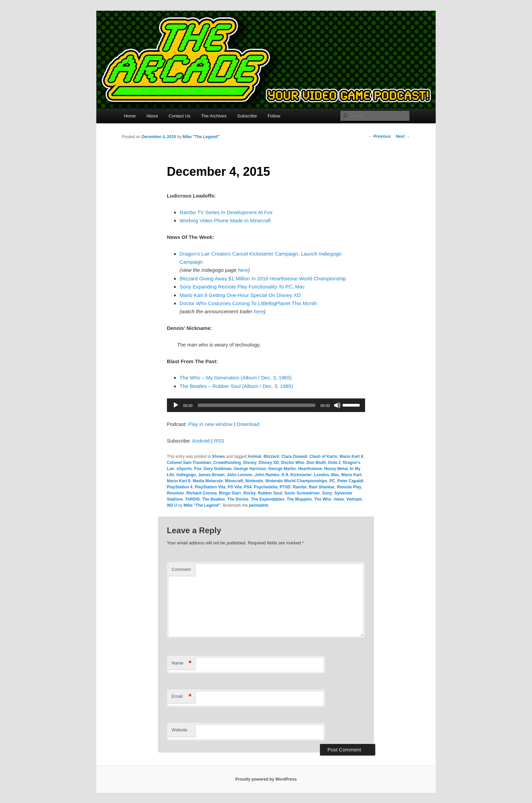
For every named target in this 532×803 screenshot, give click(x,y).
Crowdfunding (227, 463)
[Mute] (337, 405)
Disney (250, 463)
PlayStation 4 (180, 487)
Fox (198, 469)
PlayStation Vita (210, 487)
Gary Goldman (218, 469)
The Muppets (299, 499)
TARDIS (192, 499)
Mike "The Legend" (201, 137)
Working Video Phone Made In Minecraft (225, 220)
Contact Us (179, 116)
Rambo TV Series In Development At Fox (226, 212)
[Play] (176, 405)
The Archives (214, 116)
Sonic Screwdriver (302, 493)
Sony (327, 493)
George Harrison (250, 469)
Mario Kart (351, 475)
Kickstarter (301, 475)
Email (182, 697)
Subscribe (247, 116)
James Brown (211, 475)
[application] (266, 405)
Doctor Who (293, 463)
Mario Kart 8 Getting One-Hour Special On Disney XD (240, 295)
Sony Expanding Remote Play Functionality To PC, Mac (242, 287)
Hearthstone (310, 469)
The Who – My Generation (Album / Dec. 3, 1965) (235, 378)
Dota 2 (334, 463)
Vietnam (354, 499)
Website (180, 730)
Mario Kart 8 (179, 481)
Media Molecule (208, 481)
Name (182, 663)
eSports (184, 469)
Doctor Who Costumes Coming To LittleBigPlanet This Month (248, 303)
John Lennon (240, 475)
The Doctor (238, 499)
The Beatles (214, 499)
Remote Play (349, 487)
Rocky (249, 493)
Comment (181, 569)
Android (201, 441)
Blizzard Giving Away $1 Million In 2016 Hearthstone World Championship (263, 278)
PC (332, 481)
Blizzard (271, 456)
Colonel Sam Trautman (189, 463)
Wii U (172, 505)
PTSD (285, 487)
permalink (259, 505)
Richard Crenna (201, 493)
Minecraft (234, 481)
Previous (380, 136)
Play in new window (210, 424)
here (243, 270)
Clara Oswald (294, 456)
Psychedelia (265, 487)
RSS (219, 441)
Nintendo (254, 481)
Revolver (176, 493)
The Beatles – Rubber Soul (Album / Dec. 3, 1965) (236, 386)
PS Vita (235, 487)
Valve (339, 499)
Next (403, 136)
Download (248, 424)
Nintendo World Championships (296, 481)
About (152, 116)
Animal (254, 456)
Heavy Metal (336, 469)
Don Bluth (316, 463)
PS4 (248, 487)
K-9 (285, 475)
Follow (274, 116)
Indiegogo (186, 475)
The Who (323, 499)
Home (130, 116)
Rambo (300, 487)
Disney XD (269, 463)
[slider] (256, 405)
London (321, 475)
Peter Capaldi (350, 481)
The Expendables (268, 499)
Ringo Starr (230, 493)
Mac (335, 475)
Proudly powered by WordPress (266, 779)
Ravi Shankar (322, 487)
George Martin (282, 469)
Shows (219, 456)
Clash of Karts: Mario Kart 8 (336, 456)
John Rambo (267, 475)
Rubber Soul (270, 493)
